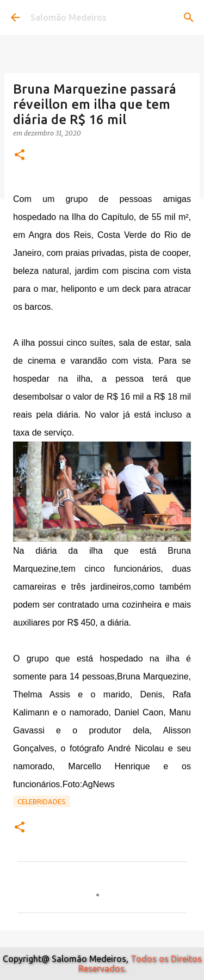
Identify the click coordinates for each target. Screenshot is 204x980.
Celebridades (42, 801)
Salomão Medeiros (69, 17)
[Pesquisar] (189, 17)
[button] (20, 155)
